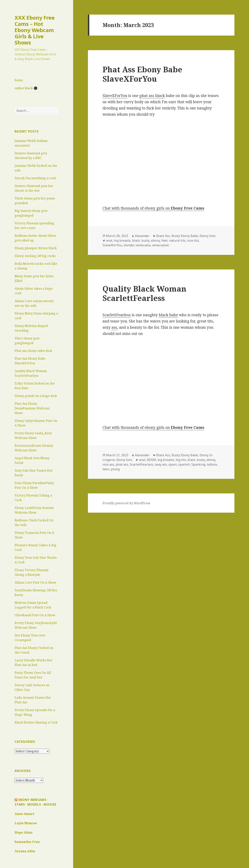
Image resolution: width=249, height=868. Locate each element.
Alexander (142, 236)
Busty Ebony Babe (185, 236)
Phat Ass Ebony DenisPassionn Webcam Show (32, 408)
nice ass (108, 464)
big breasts (122, 240)
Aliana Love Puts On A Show (35, 582)
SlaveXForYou (115, 96)
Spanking (198, 464)
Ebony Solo (208, 236)
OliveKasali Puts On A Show (35, 615)
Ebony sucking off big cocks (35, 256)
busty (145, 240)
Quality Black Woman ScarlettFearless (144, 293)
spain (173, 464)
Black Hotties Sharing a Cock (36, 722)
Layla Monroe (26, 823)
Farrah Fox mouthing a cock (35, 178)
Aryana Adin (25, 851)
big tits (181, 460)
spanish (184, 464)
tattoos (212, 464)
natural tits (177, 240)
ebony (155, 240)
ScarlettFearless (117, 315)
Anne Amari (24, 814)
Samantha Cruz (27, 842)
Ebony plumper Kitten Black (36, 248)
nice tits (193, 240)
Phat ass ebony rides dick (33, 351)
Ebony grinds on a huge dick (36, 396)
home (19, 80)
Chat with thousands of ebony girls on (153, 208)
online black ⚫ (26, 88)
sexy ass (161, 464)
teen (106, 469)
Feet (164, 240)
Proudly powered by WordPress (126, 503)
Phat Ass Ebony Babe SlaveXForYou (142, 74)
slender (129, 245)
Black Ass (163, 236)
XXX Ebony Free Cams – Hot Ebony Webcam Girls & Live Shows (35, 30)
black (136, 240)
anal (109, 240)
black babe (168, 315)
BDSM (151, 460)
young (115, 469)
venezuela (143, 245)
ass (114, 327)
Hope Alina (24, 832)
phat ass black (152, 96)
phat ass (122, 464)
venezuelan (161, 245)
